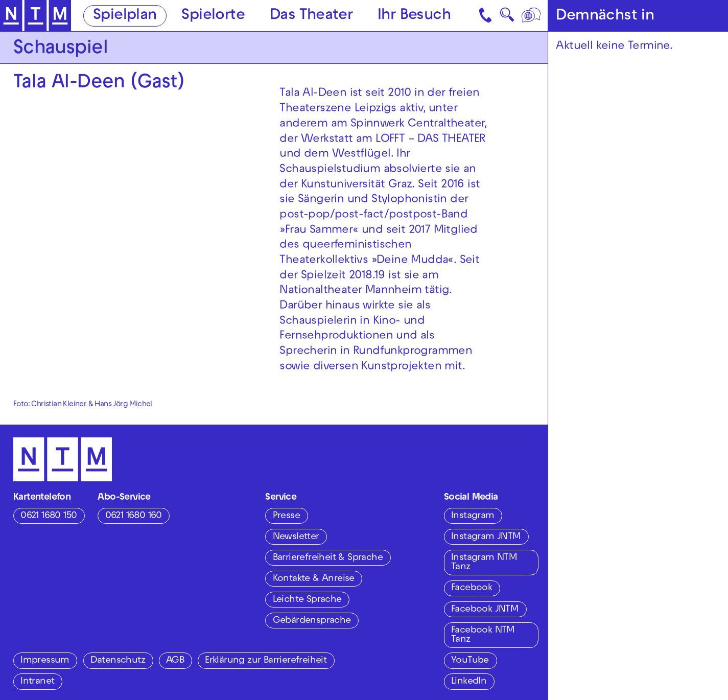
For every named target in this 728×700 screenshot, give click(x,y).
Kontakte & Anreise (314, 579)
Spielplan (125, 16)
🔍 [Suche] (507, 18)
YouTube (470, 661)
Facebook (472, 588)
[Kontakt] (486, 16)
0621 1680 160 (134, 516)
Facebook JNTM (485, 610)
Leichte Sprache (307, 600)
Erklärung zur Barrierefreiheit (266, 661)
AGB (175, 661)
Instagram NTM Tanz (484, 563)
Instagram (473, 516)
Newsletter (296, 537)
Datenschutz (118, 661)
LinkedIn (469, 682)
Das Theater (311, 16)
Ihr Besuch (414, 16)
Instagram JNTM (486, 537)
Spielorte (213, 16)
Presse (286, 516)
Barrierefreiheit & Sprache (328, 558)
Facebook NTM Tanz (483, 636)
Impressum (45, 661)
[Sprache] (532, 16)
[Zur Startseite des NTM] (36, 16)
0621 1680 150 (49, 516)
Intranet (37, 682)
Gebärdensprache (312, 621)
